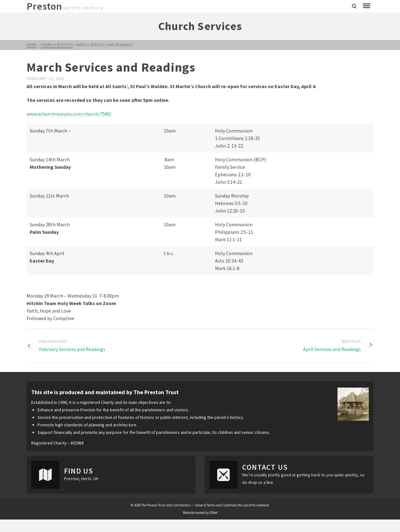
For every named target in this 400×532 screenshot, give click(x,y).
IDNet (213, 513)
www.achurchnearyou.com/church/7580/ (69, 114)
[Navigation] (367, 6)
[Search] (354, 6)
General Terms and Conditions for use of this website (232, 505)
